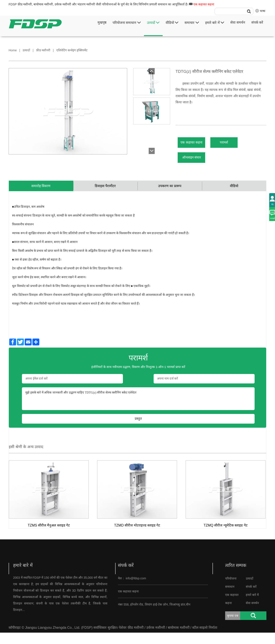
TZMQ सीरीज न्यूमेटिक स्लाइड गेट (226, 537)
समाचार (192, 23)
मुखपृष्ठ (102, 22)
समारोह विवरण (41, 196)
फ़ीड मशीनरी (43, 50)
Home (13, 50)
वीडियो (172, 23)
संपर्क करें (257, 22)
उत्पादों (153, 23)
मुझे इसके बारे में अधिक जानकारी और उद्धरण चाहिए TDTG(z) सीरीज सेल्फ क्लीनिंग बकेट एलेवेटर (138, 410)
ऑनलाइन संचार (197, 164)
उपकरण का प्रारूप (170, 196)
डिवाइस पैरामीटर (105, 196)
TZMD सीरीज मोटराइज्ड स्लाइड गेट (137, 537)
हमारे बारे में (215, 23)
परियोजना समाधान (127, 23)
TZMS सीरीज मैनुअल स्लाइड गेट (49, 537)
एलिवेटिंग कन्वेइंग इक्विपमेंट (72, 50)
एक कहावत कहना (204, 4)
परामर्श (240, 145)
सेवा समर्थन (238, 22)
